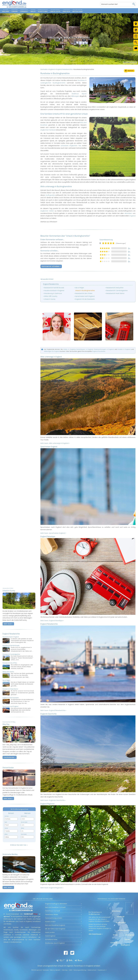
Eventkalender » (10, 757)
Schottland (116, 911)
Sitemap (65, 970)
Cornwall (114, 943)
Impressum (102, 970)
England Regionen (48, 804)
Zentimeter (24, 822)
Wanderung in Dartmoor (53, 293)
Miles (6, 834)
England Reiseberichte (11, 634)
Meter (23, 828)
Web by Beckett (55, 970)
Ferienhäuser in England (85, 349)
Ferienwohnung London (54, 918)
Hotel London (50, 932)
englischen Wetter (47, 211)
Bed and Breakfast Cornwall (55, 907)
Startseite (44, 69)
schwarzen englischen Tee (71, 146)
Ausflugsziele (50, 195)
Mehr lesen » (8, 624)
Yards (6, 828)
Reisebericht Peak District (115, 293)
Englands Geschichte (48, 714)
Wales (115, 935)
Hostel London (50, 922)
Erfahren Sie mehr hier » (19, 845)
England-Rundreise (99, 351)
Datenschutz (92, 970)
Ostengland (130, 935)
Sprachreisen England (49, 447)
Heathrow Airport (79, 94)
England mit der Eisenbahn (85, 299)
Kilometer (24, 834)
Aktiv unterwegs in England (51, 357)
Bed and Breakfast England (55, 925)
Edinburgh (121, 917)
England (52, 69)
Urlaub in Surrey (50, 299)
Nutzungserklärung (80, 970)
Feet (6, 822)
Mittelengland (123, 930)
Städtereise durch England (55, 943)
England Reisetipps (48, 536)
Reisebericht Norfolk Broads (54, 288)
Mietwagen (75, 96)
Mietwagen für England (52, 351)
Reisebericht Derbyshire (115, 288)
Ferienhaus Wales (52, 914)
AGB (71, 970)
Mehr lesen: (55, 443)
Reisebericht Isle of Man (84, 293)
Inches (7, 816)
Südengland (125, 945)
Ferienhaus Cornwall (53, 911)
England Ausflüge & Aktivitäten (56, 904)
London (128, 939)
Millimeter (24, 816)
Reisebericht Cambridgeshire (117, 291)
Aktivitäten (128, 213)
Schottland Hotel (51, 940)
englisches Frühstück (48, 130)
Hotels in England (69, 349)
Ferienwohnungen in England (104, 349)
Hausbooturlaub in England (54, 291)
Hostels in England (124, 349)
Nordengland (121, 923)
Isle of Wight (80, 288)
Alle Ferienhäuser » (96, 934)
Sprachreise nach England (85, 296)
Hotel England (50, 936)
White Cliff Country (51, 296)
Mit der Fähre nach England (55, 929)
